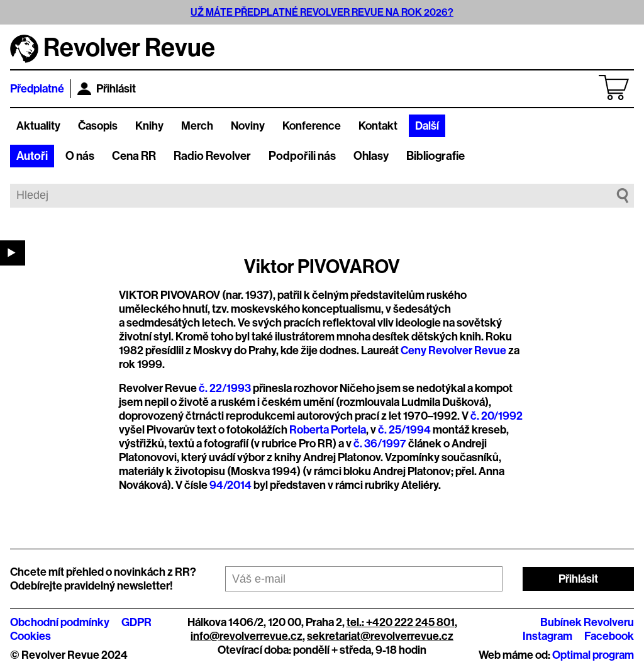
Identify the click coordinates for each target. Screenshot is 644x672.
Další (427, 126)
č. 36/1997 (380, 444)
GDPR (136, 622)
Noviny (248, 126)
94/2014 (230, 485)
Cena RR (134, 156)
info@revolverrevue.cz (247, 636)
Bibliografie (436, 156)
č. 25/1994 (404, 430)
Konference (312, 126)
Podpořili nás (302, 156)
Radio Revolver (212, 156)
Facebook (609, 636)
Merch (197, 126)
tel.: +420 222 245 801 (401, 622)
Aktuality (38, 126)
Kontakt (378, 126)
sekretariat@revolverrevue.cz (380, 636)
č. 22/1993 (225, 388)
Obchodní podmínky (60, 622)
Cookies (31, 636)
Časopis (98, 126)
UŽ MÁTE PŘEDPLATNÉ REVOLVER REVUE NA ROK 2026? (322, 12)
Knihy (149, 126)
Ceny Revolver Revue (453, 350)
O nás (80, 156)
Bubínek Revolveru (587, 622)
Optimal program (593, 655)
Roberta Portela (328, 430)
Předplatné (37, 89)
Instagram (547, 636)
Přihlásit (107, 89)
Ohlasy (371, 156)
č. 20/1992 (497, 416)
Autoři (32, 156)
